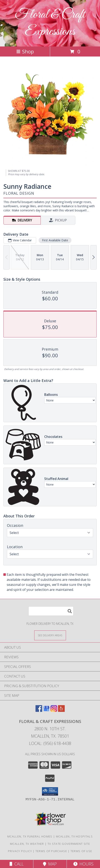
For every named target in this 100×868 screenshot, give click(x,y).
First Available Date (55, 240)
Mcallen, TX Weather (27, 844)
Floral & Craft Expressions (50, 23)
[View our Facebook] (39, 710)
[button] (50, 791)
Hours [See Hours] (83, 864)
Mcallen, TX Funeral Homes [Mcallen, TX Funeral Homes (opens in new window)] (30, 836)
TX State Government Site (69, 844)
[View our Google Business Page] (46, 710)
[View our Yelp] (61, 710)
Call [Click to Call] (17, 864)
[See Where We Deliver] (50, 635)
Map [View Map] (50, 864)
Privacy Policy (20, 851)
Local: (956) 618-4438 (50, 743)
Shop (25, 51)
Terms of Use (81, 851)
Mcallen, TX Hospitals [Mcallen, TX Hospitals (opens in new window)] (74, 836)
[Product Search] (51, 611)
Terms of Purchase (51, 851)
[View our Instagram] (54, 710)
